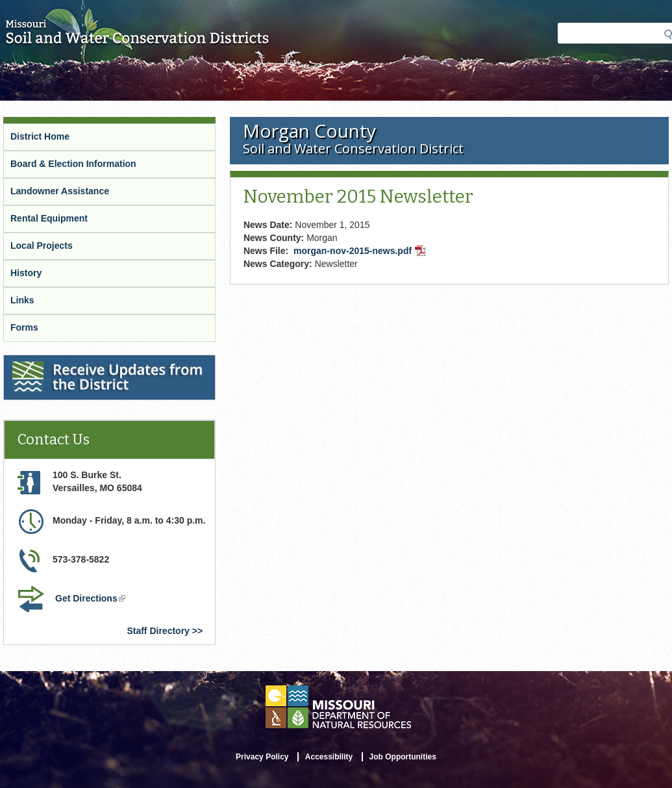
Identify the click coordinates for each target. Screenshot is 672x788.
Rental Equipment (49, 218)
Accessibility (329, 757)
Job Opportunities (403, 757)
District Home (40, 136)
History (26, 273)
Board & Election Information (73, 164)
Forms (24, 327)
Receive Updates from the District (79, 363)
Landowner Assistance (60, 191)
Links (22, 300)
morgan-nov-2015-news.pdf (361, 252)
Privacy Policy (262, 757)
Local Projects (42, 246)
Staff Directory (158, 631)
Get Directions (92, 600)
